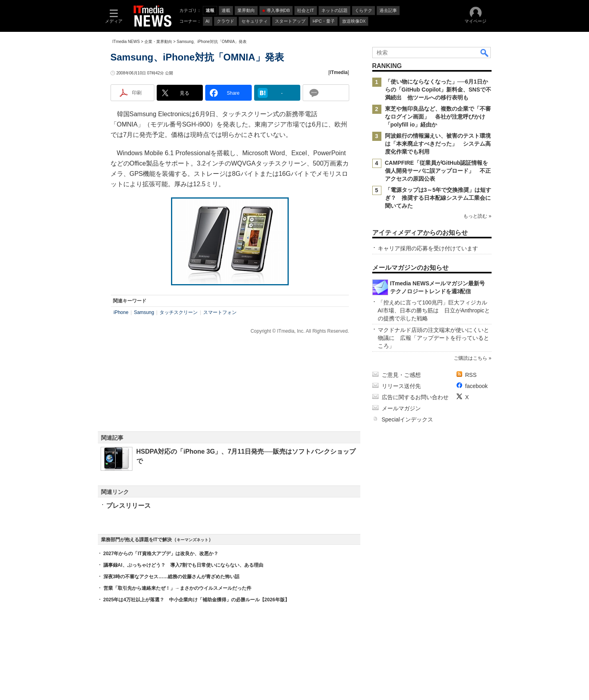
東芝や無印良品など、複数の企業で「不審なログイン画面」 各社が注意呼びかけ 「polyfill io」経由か (438, 117)
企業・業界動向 (158, 42)
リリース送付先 (401, 386)
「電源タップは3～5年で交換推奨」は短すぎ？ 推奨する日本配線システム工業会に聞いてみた (438, 198)
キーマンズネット (192, 540)
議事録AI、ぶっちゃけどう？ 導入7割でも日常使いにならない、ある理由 (184, 565)
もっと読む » (477, 216)
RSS (471, 375)
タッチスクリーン (179, 312)
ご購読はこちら (470, 358)
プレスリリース (128, 506)
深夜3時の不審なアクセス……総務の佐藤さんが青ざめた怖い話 (172, 577)
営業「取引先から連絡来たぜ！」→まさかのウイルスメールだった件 (177, 588)
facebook (477, 386)
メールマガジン (401, 408)
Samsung (144, 312)
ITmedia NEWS (126, 42)
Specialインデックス (408, 419)
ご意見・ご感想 (401, 375)
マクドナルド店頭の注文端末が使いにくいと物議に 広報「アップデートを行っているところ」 (433, 338)
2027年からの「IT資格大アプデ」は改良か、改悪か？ (161, 554)
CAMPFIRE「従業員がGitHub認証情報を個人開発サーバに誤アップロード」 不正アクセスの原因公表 (438, 171)
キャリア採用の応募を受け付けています (428, 248)
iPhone (121, 312)
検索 (485, 53)
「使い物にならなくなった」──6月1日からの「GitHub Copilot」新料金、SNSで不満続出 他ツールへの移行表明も (438, 90)
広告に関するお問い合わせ (415, 397)
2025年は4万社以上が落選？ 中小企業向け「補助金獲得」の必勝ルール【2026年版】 (196, 600)
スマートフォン (220, 312)
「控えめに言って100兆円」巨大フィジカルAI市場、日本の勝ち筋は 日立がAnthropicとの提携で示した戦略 (434, 310)
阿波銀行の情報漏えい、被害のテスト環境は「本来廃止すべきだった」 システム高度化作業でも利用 (438, 144)
